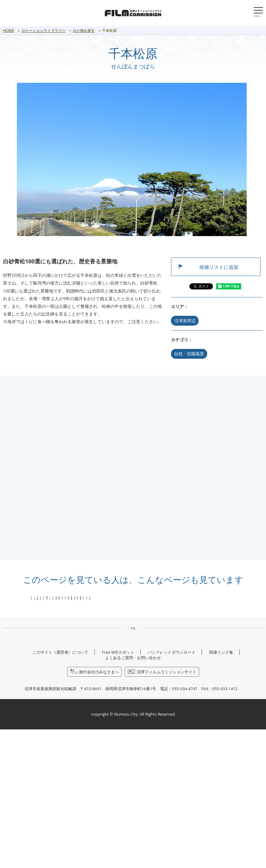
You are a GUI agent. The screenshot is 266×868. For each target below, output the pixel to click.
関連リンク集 (221, 791)
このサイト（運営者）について (60, 791)
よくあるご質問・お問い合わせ (133, 796)
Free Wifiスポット (118, 791)
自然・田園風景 (189, 354)
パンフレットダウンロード (172, 791)
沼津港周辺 (185, 321)
